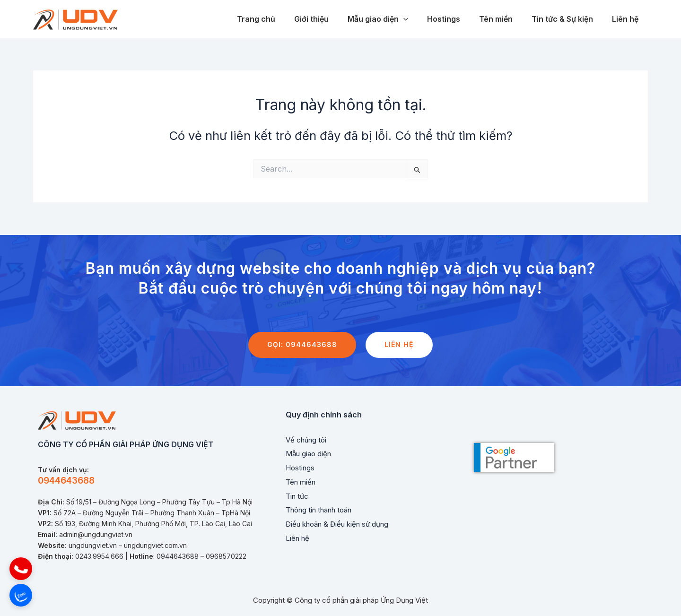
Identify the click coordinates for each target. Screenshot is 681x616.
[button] (21, 569)
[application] (420, 19)
